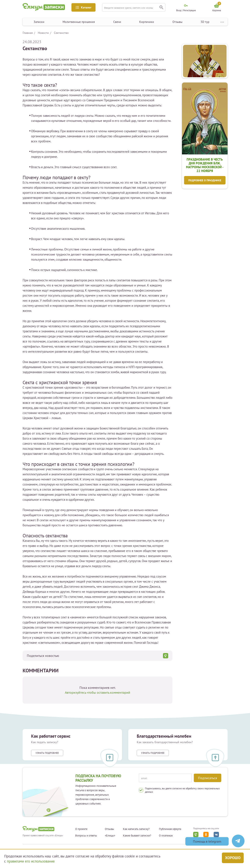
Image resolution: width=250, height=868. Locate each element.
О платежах (166, 836)
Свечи (117, 22)
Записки (39, 22)
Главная (28, 33)
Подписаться (208, 778)
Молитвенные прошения (79, 22)
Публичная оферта (170, 829)
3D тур (205, 22)
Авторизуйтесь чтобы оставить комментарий (98, 692)
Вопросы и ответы (86, 836)
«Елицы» (110, 836)
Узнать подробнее (47, 753)
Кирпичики (147, 22)
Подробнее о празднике (205, 180)
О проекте (81, 829)
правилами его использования (31, 861)
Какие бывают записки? (137, 836)
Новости (43, 33)
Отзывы (177, 22)
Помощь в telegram (207, 841)
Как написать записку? (136, 829)
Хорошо (233, 858)
